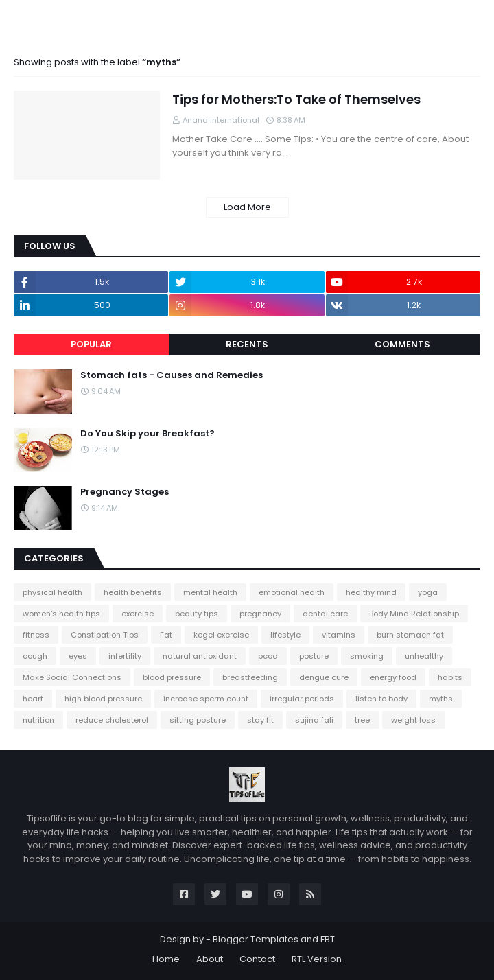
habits (450, 677)
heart (33, 699)
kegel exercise (221, 635)
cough (35, 656)
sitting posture (198, 720)
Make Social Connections (72, 677)
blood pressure (172, 677)
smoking (367, 656)
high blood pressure (103, 699)
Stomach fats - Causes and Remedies (172, 375)
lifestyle (285, 635)
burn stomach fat (410, 635)
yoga (428, 592)
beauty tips (197, 614)
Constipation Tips (105, 635)
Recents (247, 344)
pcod (268, 656)
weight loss (413, 720)
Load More (247, 207)
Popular (91, 344)
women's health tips (61, 614)
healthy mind (371, 592)
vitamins (339, 635)
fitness (36, 635)
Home (166, 959)
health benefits (133, 592)
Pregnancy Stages (125, 492)
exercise (138, 614)
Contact (257, 959)
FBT (328, 939)
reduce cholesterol (112, 720)
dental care (325, 614)
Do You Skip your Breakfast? (148, 434)
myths (441, 699)
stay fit (260, 720)
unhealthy (424, 656)
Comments (402, 344)
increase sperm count (206, 699)
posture (314, 656)
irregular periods (302, 699)
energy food (393, 677)
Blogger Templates (256, 939)
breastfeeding (250, 677)
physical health (52, 592)
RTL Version (317, 959)
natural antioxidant (200, 656)
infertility (125, 656)
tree (362, 720)
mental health (210, 592)
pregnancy (260, 614)
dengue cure (324, 677)
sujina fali (314, 720)
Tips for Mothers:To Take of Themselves (296, 99)
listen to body (381, 699)
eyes (78, 656)
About (210, 959)
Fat (166, 635)
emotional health (292, 592)
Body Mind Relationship (414, 614)
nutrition (38, 720)
